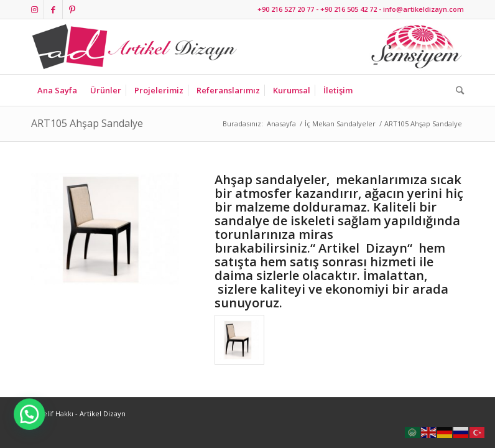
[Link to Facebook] (53, 9)
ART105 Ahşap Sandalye (87, 123)
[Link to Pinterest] (72, 9)
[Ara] (457, 90)
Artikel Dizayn (103, 413)
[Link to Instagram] (35, 9)
